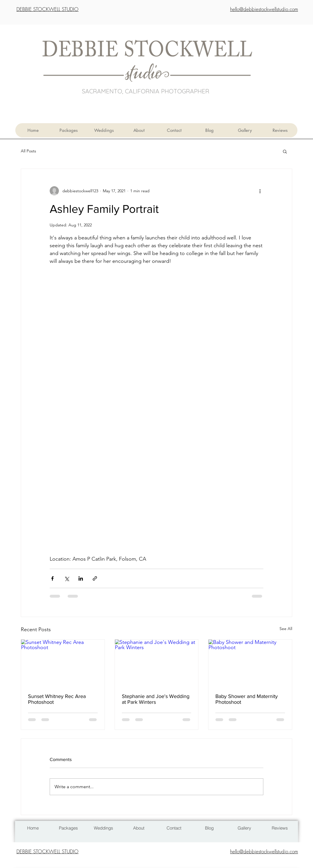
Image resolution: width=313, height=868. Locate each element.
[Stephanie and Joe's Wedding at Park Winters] (157, 663)
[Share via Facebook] (52, 578)
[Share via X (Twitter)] (67, 578)
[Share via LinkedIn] (81, 578)
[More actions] (260, 191)
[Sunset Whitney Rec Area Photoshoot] (63, 663)
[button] (285, 151)
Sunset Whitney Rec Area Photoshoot (57, 699)
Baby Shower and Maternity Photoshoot (247, 699)
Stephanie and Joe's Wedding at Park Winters (156, 699)
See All (286, 629)
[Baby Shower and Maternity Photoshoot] (250, 663)
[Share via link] (95, 578)
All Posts (28, 151)
